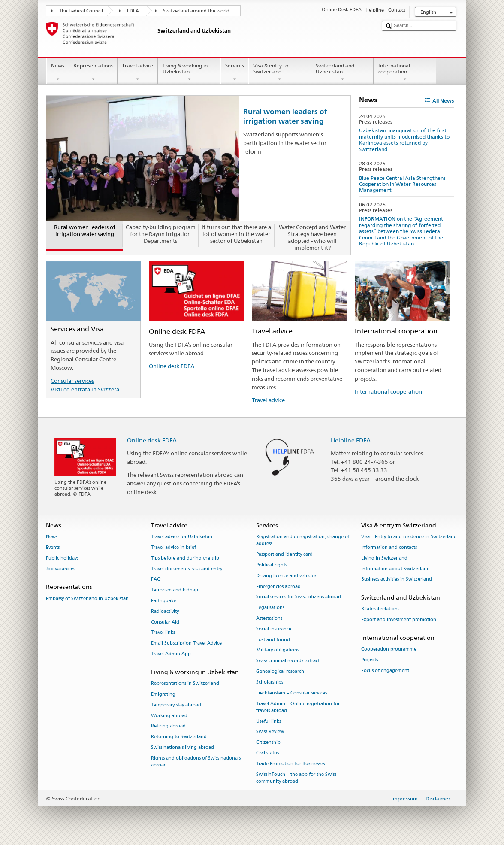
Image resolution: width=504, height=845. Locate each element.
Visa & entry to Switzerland (280, 73)
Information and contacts (389, 547)
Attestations (269, 618)
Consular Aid (165, 622)
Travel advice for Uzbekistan (182, 537)
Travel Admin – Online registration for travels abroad (298, 707)
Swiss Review (270, 732)
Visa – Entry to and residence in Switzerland (409, 537)
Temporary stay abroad (176, 705)
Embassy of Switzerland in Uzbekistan (87, 598)
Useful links (269, 721)
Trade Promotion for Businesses (290, 764)
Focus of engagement (385, 671)
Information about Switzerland (395, 569)
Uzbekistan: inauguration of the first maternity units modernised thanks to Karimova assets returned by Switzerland (404, 139)
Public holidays (62, 558)
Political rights (272, 565)
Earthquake (164, 601)
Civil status (267, 753)
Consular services (72, 381)
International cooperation (405, 73)
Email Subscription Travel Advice (186, 644)
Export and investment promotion (399, 620)
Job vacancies (60, 569)
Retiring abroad (168, 726)
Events (53, 547)
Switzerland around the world (196, 11)
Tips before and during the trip (185, 558)
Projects (370, 660)
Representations (93, 73)
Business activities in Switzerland (397, 580)
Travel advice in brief (174, 547)
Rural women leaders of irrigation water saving (285, 116)
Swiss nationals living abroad (183, 747)
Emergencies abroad (278, 586)
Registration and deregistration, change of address (303, 541)
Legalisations (270, 608)
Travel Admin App (171, 654)
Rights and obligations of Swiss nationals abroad (196, 762)
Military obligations (278, 650)
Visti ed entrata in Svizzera (85, 389)
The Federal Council (81, 11)
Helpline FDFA (351, 440)
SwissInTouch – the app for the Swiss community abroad (296, 778)
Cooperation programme (389, 650)
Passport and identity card (284, 555)
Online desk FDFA (172, 366)
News (57, 73)
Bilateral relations (380, 609)
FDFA (133, 11)
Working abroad (169, 716)
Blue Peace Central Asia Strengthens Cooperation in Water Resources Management (402, 184)
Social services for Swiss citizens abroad (299, 597)
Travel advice (138, 73)
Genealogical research (280, 671)
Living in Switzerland (384, 558)
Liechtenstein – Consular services (291, 693)
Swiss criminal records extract (288, 661)
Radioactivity (165, 611)
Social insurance (274, 629)
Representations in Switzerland (185, 684)
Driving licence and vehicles (286, 576)
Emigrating (163, 694)
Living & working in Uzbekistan (189, 73)
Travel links (163, 633)
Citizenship (268, 743)
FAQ (156, 580)
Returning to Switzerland (179, 737)
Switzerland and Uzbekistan (342, 73)
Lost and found (273, 640)
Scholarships (270, 682)
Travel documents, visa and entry (187, 569)
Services (234, 73)
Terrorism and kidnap (175, 590)
